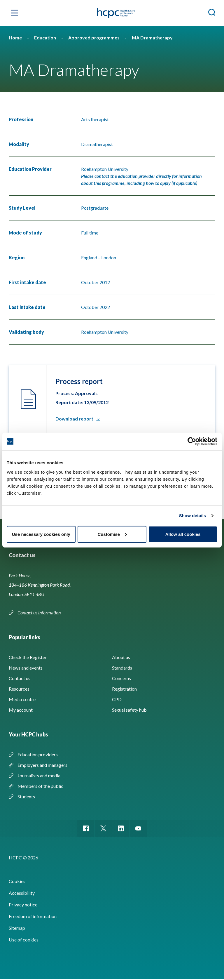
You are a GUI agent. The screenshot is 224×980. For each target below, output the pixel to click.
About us (121, 657)
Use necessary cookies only (41, 534)
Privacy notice (23, 905)
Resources (19, 689)
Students (26, 796)
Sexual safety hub (129, 710)
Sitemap (17, 929)
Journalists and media (39, 775)
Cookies (17, 882)
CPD (117, 699)
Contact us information (40, 612)
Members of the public (40, 786)
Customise (112, 534)
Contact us (20, 678)
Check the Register (28, 657)
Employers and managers (42, 765)
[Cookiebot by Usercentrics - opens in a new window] (192, 442)
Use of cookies (24, 940)
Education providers (38, 754)
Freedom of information (33, 917)
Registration (124, 689)
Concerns (121, 678)
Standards (122, 668)
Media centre (22, 699)
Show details (193, 516)
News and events (26, 668)
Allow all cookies (183, 534)
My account (21, 710)
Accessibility (22, 894)
